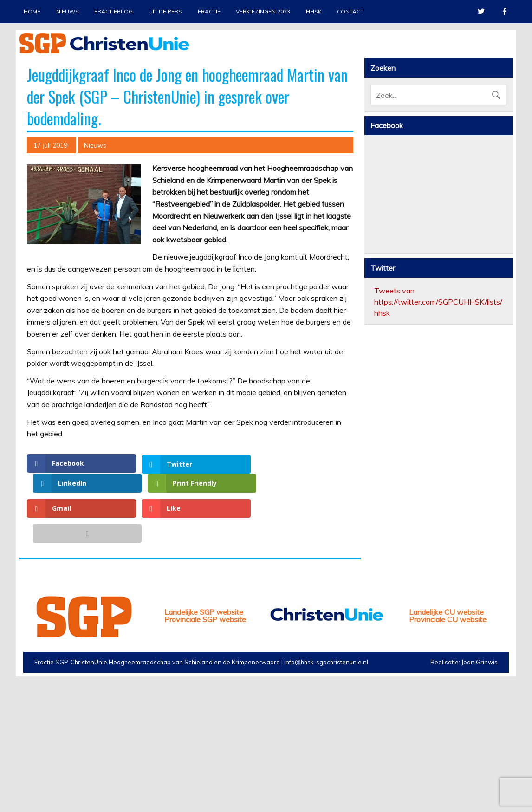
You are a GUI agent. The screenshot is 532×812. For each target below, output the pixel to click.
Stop (501, 70)
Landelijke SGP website (204, 740)
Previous (26, 144)
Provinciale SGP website (205, 747)
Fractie (209, 11)
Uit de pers (165, 11)
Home (32, 11)
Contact (350, 11)
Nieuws (68, 11)
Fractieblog (114, 11)
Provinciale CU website (448, 747)
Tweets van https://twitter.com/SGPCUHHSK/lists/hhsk (438, 470)
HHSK (314, 11)
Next (506, 144)
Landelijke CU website (446, 740)
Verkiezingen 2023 (263, 11)
